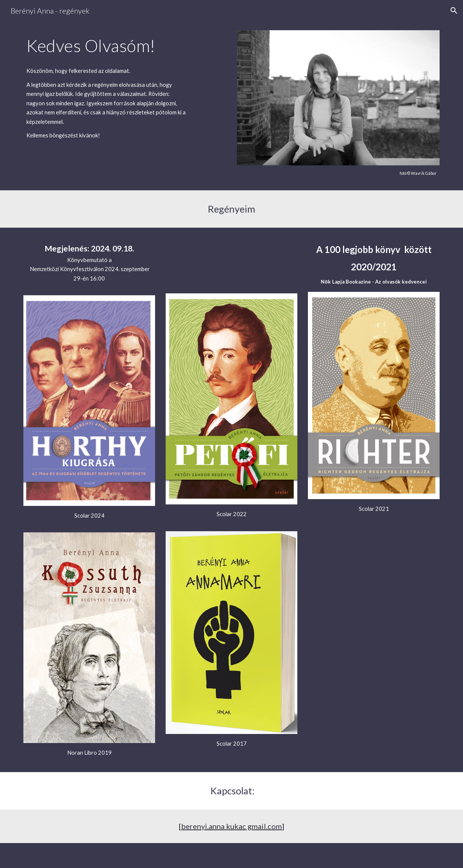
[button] (454, 11)
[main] (107, 46)
